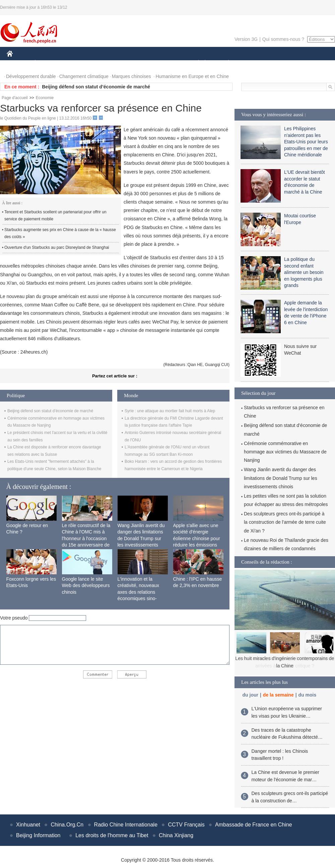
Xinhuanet (28, 825)
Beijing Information (38, 835)
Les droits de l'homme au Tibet (112, 835)
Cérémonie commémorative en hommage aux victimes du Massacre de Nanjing (285, 452)
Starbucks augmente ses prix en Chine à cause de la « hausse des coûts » (60, 233)
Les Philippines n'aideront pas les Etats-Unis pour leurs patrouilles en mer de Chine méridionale (306, 142)
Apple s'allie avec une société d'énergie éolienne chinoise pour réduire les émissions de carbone (197, 538)
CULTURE (165, 63)
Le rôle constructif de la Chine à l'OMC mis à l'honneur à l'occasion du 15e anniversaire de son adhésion (86, 538)
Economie (45, 98)
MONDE (78, 63)
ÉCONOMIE (47, 63)
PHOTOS (311, 63)
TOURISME (280, 63)
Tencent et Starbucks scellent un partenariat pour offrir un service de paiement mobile (55, 216)
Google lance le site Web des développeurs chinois (86, 586)
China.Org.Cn (67, 825)
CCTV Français (186, 825)
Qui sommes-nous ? (283, 39)
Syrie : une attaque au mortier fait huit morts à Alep (170, 411)
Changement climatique (84, 76)
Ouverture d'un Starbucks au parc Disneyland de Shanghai (57, 247)
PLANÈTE (225, 63)
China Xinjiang (176, 835)
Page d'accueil (15, 98)
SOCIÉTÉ (195, 63)
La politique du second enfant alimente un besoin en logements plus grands (304, 272)
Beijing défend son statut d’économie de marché (96, 87)
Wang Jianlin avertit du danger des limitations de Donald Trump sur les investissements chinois (141, 538)
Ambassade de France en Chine (253, 825)
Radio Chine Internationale (126, 825)
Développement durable (31, 76)
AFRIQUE (106, 63)
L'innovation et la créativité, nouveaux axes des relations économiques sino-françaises (139, 592)
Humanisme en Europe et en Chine (192, 76)
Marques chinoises (131, 76)
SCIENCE (136, 63)
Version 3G (246, 39)
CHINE (18, 63)
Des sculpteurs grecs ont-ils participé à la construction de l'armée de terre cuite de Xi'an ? (285, 522)
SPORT (252, 63)
